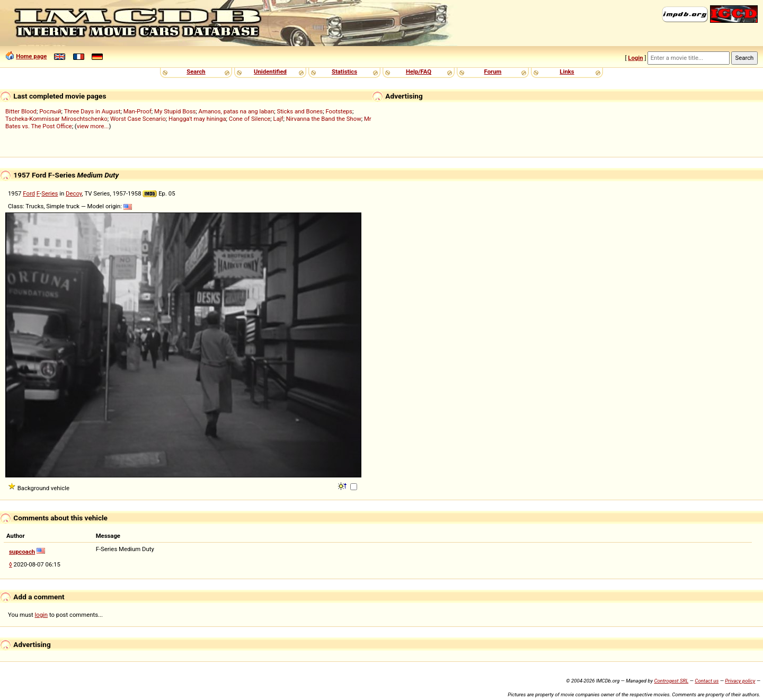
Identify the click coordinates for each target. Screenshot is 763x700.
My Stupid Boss (175, 111)
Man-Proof (137, 111)
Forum (493, 72)
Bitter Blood (21, 111)
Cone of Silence (250, 119)
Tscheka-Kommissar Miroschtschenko (56, 119)
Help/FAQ (419, 72)
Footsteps (339, 111)
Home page (31, 56)
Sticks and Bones (300, 111)
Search (196, 72)
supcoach (22, 552)
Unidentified (270, 72)
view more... (93, 126)
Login (635, 58)
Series (50, 193)
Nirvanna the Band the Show (324, 119)
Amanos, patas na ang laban (237, 111)
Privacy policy (740, 681)
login (42, 615)
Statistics (344, 72)
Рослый (50, 111)
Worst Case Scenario (138, 119)
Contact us (707, 681)
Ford (29, 193)
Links (567, 72)
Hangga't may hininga (197, 119)
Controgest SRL (671, 681)
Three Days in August (92, 111)
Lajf (278, 119)
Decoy (74, 193)
